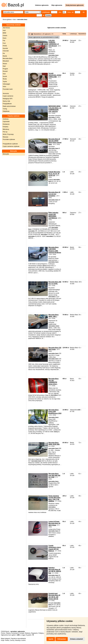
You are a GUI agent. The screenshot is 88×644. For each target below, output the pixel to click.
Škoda (5, 79)
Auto (14, 19)
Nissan (5, 64)
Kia (4, 53)
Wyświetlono (82, 34)
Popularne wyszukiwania (18, 639)
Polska (7, 640)
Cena (64, 34)
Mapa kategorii (5, 639)
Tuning (5, 109)
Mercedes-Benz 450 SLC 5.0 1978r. (55, 283)
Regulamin (34, 633)
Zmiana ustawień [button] (76, 639)
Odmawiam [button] (62, 639)
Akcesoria (6, 93)
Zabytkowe (6, 111)
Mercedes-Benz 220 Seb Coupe (55, 349)
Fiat (4, 41)
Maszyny (5, 137)
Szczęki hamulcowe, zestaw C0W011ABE (55, 75)
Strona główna (7, 19)
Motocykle (6, 154)
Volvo (4, 87)
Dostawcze (6, 124)
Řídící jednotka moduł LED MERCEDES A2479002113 (53, 215)
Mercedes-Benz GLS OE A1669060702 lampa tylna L (54, 381)
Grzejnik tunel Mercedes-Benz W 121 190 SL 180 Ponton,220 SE (54, 596)
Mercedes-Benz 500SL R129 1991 (54, 444)
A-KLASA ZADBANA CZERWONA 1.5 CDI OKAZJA (54, 43)
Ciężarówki (6, 122)
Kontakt (22, 633)
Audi (4, 30)
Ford (4, 43)
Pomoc (3, 633)
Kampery (5, 127)
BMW (4, 33)
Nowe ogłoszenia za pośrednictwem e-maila (44, 37)
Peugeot (5, 69)
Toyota (5, 82)
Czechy (12, 640)
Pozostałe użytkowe (9, 139)
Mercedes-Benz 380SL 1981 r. (54, 316)
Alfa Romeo (6, 28)
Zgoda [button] (51, 639)
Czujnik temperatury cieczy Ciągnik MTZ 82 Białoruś (55, 548)
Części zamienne (8, 96)
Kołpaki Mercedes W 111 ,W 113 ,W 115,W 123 (54, 174)
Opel (4, 66)
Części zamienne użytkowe (11, 146)
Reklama (28, 633)
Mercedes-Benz (8, 58)
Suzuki (5, 76)
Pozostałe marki (8, 89)
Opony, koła (6, 101)
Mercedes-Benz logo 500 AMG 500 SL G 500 (54, 475)
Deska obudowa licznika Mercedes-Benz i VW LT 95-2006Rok (55, 499)
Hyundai (5, 48)
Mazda (5, 56)
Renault (5, 71)
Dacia (5, 38)
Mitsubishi (6, 61)
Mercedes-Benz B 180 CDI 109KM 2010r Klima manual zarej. (55, 142)
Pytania (8, 633)
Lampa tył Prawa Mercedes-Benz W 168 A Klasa (54, 523)
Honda (5, 46)
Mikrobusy (6, 129)
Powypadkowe (7, 104)
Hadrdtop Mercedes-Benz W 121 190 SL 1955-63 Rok (55, 570)
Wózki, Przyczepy (8, 134)
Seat (4, 74)
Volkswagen (6, 84)
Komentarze (15, 633)
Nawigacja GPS (8, 99)
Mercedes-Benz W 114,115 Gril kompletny (54, 194)
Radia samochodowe (9, 106)
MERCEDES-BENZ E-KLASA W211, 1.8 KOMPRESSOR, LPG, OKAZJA (55, 109)
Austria (23, 640)
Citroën (5, 36)
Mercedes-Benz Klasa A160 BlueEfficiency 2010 (55, 412)
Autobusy (6, 119)
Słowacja (18, 640)
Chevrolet (6, 51)
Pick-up (5, 132)
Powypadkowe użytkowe (10, 144)
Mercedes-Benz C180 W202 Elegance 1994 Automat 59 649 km (55, 250)
